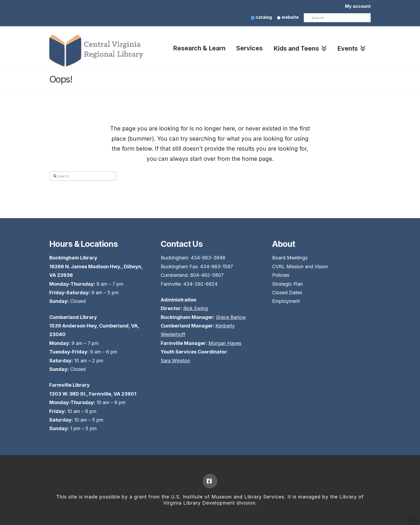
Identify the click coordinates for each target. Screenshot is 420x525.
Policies (281, 275)
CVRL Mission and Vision (300, 267)
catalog (261, 17)
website (288, 17)
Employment (286, 301)
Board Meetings (290, 258)
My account (358, 6)
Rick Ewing (196, 308)
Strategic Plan (288, 284)
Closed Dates (287, 293)
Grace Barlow (231, 317)
